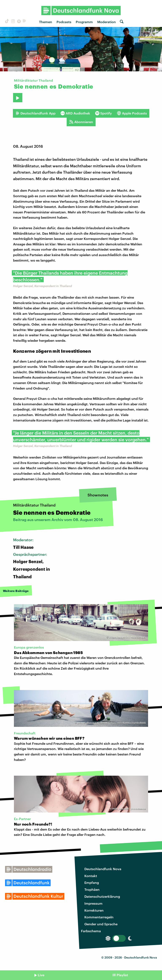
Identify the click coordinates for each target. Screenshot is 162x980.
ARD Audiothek (75, 113)
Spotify (103, 113)
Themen (46, 22)
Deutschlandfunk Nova (103, 869)
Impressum (93, 903)
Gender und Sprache (101, 924)
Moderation (107, 22)
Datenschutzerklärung (102, 896)
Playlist (122, 975)
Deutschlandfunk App (35, 113)
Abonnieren (81, 122)
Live (41, 975)
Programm (84, 22)
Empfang (92, 882)
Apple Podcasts (132, 113)
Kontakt (91, 876)
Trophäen (92, 889)
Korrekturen (94, 910)
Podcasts (64, 22)
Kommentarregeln (99, 917)
